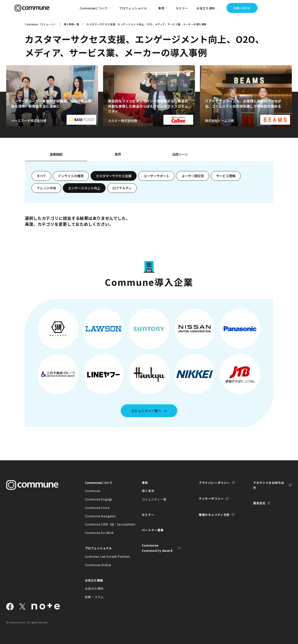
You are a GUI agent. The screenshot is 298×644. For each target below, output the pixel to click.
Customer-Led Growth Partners (104, 556)
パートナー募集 (153, 530)
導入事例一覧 (71, 24)
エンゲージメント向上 (84, 188)
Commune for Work (99, 533)
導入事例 (148, 491)
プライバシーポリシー (214, 483)
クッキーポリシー (211, 498)
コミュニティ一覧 (154, 499)
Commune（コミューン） (41, 24)
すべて (41, 176)
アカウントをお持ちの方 (269, 485)
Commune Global (98, 565)
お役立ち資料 (94, 588)
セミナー (182, 8)
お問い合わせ (242, 8)
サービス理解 (226, 176)
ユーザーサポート (156, 176)
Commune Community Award (157, 548)
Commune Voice (97, 508)
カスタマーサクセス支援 (114, 176)
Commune (93, 491)
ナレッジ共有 (46, 188)
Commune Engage (99, 499)
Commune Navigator (100, 516)
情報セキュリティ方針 (214, 514)
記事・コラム (94, 597)
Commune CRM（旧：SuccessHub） (104, 524)
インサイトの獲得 (71, 176)
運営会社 (259, 503)
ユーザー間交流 (193, 176)
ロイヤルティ (122, 188)
